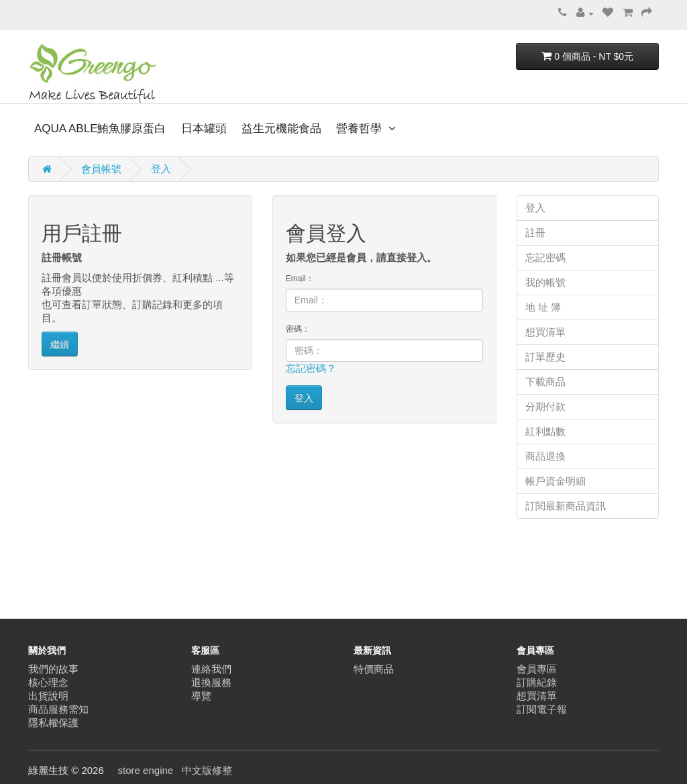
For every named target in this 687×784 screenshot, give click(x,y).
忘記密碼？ (311, 368)
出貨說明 (48, 696)
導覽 (201, 696)
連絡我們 (211, 669)
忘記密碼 (545, 257)
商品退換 (545, 456)
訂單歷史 (545, 357)
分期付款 (545, 406)
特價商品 (374, 669)
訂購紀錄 (537, 682)
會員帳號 (101, 169)
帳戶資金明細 (556, 481)
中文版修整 (207, 770)
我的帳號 (545, 282)
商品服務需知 (58, 709)
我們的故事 (53, 669)
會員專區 (537, 669)
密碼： (298, 329)
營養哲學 (361, 129)
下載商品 (545, 382)
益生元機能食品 (281, 129)
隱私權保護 (53, 723)
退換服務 (211, 682)
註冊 (535, 233)
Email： (300, 279)
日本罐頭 (204, 129)
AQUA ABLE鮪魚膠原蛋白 (100, 129)
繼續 (60, 344)
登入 (161, 169)
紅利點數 (545, 431)
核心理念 (48, 682)
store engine (146, 770)
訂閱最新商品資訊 (566, 506)
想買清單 (545, 332)
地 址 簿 (543, 307)
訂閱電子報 (542, 709)
